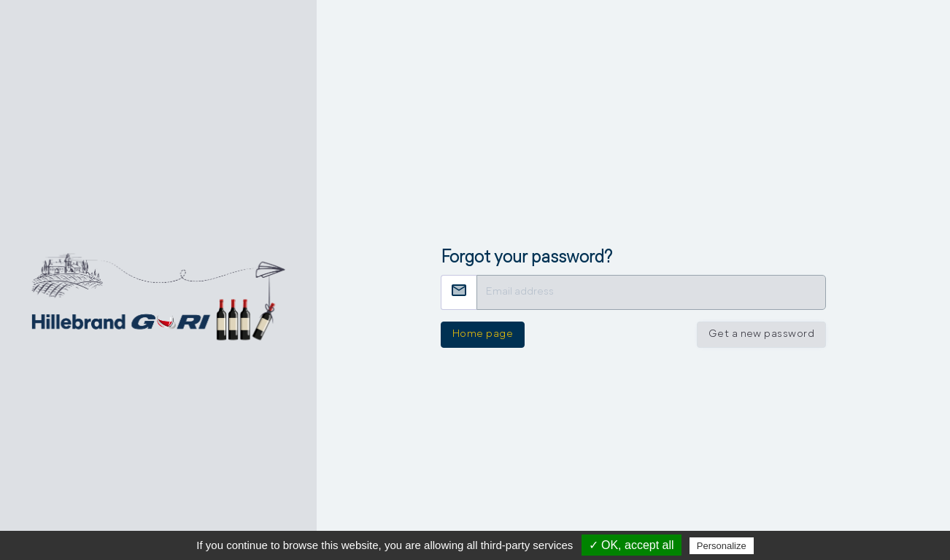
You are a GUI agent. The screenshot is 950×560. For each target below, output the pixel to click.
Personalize (722, 546)
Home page (483, 334)
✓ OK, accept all (632, 545)
